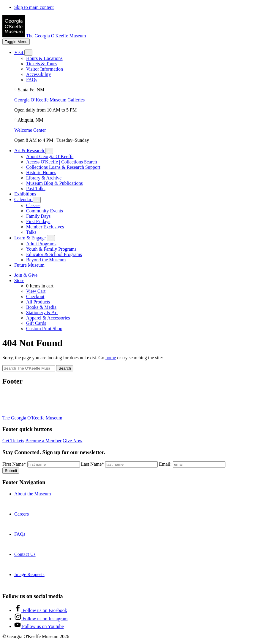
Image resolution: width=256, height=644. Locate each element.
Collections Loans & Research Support (63, 167)
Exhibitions (25, 194)
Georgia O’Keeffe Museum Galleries (52, 100)
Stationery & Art (42, 313)
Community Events (45, 211)
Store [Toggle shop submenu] (19, 280)
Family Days (38, 216)
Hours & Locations (44, 58)
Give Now (72, 441)
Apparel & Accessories (48, 318)
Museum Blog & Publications (54, 183)
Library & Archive (44, 178)
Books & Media (41, 307)
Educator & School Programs (54, 254)
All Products (38, 302)
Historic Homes (41, 172)
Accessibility (39, 74)
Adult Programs (41, 244)
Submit (11, 471)
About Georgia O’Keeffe (50, 156)
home (111, 358)
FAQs (32, 80)
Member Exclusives (45, 227)
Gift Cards (36, 323)
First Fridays (38, 221)
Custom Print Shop (44, 329)
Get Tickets (13, 441)
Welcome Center (33, 130)
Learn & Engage (31, 238)
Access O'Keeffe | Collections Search (62, 162)
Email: (165, 464)
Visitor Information (45, 69)
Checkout (35, 296)
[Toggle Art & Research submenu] (49, 151)
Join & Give (26, 275)
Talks (31, 232)
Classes (33, 205)
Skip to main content (34, 7)
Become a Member (43, 441)
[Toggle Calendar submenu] (37, 200)
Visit (19, 52)
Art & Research (30, 151)
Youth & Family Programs (51, 249)
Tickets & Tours (41, 64)
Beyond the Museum (46, 260)
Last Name (93, 464)
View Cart (36, 291)
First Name (14, 464)
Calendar (23, 199)
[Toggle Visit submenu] (28, 53)
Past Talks (36, 189)
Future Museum (29, 265)
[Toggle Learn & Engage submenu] (51, 238)
